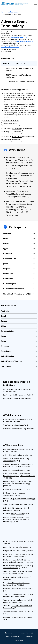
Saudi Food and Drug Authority (22, 429)
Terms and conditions (12, 636)
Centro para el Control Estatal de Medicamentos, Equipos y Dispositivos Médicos (19, 475)
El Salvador (8, 254)
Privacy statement (27, 633)
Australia (7, 234)
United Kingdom (10, 284)
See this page (17, 140)
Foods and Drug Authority (17, 504)
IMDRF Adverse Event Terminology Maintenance (19, 76)
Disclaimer (9, 633)
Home (3, 12)
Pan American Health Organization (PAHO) (17, 395)
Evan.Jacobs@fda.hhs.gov (25, 41)
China (3, 326)
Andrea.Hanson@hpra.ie (19, 37)
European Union (10, 259)
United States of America (14, 289)
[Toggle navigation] (36, 4)
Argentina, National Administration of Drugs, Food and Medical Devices (18, 420)
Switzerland (8, 279)
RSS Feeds (30, 636)
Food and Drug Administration (21, 589)
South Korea (8, 274)
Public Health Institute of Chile (18, 455)
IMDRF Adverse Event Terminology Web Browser (21, 69)
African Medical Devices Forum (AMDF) (16, 399)
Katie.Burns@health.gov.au (10, 47)
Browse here (17, 132)
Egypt (6, 249)
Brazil (6, 239)
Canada (6, 244)
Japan (6, 264)
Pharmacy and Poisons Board (19, 547)
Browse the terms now (11, 124)
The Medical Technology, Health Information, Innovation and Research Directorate (16, 519)
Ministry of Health (18, 470)
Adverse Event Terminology (14, 63)
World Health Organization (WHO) (17, 425)
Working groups (7, 58)
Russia (4, 341)
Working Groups (13, 12)
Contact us (19, 640)
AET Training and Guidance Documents (20, 82)
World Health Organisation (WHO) (17, 294)
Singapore (7, 269)
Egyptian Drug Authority (16, 489)
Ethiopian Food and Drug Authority (21, 499)
